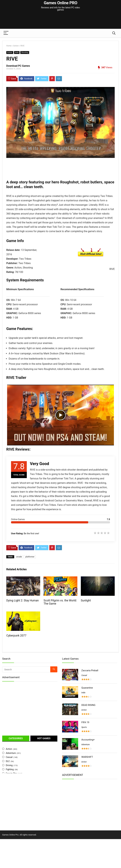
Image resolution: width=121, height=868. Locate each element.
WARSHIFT (87, 757)
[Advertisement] (60, 18)
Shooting (25, 52)
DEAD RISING (88, 705)
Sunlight (86, 600)
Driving (9, 765)
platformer (30, 557)
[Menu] (6, 33)
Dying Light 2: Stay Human (22, 600)
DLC (8, 761)
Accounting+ (88, 740)
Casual (9, 757)
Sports (84, 727)
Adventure (11, 753)
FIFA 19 (85, 722)
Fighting (10, 769)
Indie (17, 52)
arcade (19, 557)
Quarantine (87, 688)
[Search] (114, 33)
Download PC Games (18, 66)
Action (16, 46)
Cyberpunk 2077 (16, 636)
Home (9, 46)
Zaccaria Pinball (90, 670)
